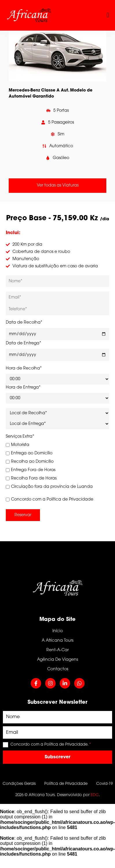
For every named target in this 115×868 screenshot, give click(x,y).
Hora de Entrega (23, 388)
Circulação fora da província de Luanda (49, 487)
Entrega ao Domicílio (29, 453)
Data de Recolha (24, 323)
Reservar (23, 515)
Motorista (18, 445)
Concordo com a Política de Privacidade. (51, 745)
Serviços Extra (20, 437)
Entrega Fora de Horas (31, 470)
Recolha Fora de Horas (31, 478)
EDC (95, 795)
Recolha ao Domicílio (30, 462)
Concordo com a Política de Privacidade (50, 500)
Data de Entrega (23, 343)
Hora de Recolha (24, 368)
